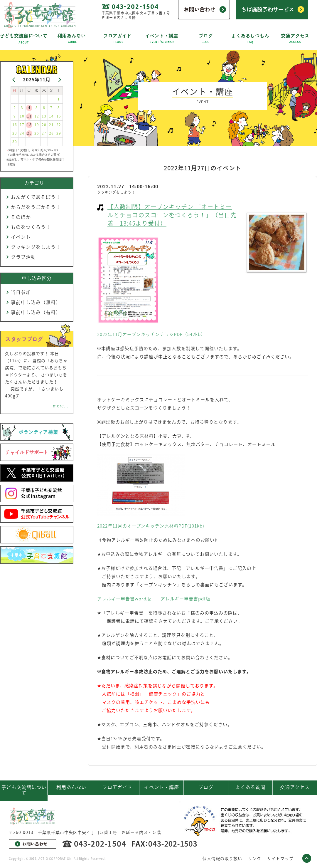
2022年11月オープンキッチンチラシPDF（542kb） (151, 334)
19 (37, 125)
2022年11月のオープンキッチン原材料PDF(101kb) (151, 526)
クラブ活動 (23, 257)
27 (44, 133)
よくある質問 (250, 787)
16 (15, 125)
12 (37, 116)
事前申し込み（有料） (36, 312)
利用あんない (71, 787)
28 (51, 133)
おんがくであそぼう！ (36, 197)
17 (22, 125)
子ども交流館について (24, 790)
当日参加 (21, 292)
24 (22, 133)
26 (37, 133)
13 (44, 116)
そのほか (21, 217)
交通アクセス (295, 787)
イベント (21, 237)
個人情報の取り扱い (222, 858)
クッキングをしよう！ (36, 247)
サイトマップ (280, 858)
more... (61, 406)
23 (15, 133)
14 (51, 116)
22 (59, 125)
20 (44, 125)
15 (59, 116)
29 (59, 133)
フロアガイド (117, 787)
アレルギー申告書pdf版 (186, 599)
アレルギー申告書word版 (124, 599)
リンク (255, 858)
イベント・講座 (162, 787)
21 (51, 125)
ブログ (206, 787)
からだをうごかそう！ (36, 207)
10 (22, 116)
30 (15, 142)
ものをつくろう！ (31, 227)
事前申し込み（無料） (36, 302)
